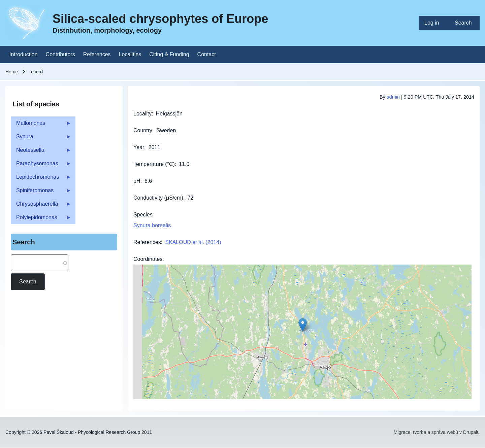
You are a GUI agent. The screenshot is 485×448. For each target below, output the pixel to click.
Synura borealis (152, 225)
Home (12, 72)
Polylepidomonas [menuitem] (41, 219)
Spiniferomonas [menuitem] (41, 192)
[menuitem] (434, 23)
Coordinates (148, 259)
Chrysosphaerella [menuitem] (41, 206)
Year (139, 147)
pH (137, 181)
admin (393, 97)
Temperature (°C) (154, 164)
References (147, 242)
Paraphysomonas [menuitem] (41, 165)
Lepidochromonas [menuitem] (41, 179)
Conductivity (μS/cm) (158, 198)
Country (143, 130)
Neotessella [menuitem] (41, 152)
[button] (303, 325)
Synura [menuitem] (41, 139)
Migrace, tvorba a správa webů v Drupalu (437, 432)
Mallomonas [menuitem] (41, 125)
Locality (142, 114)
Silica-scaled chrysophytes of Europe (160, 19)
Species (143, 215)
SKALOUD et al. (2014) (193, 242)
